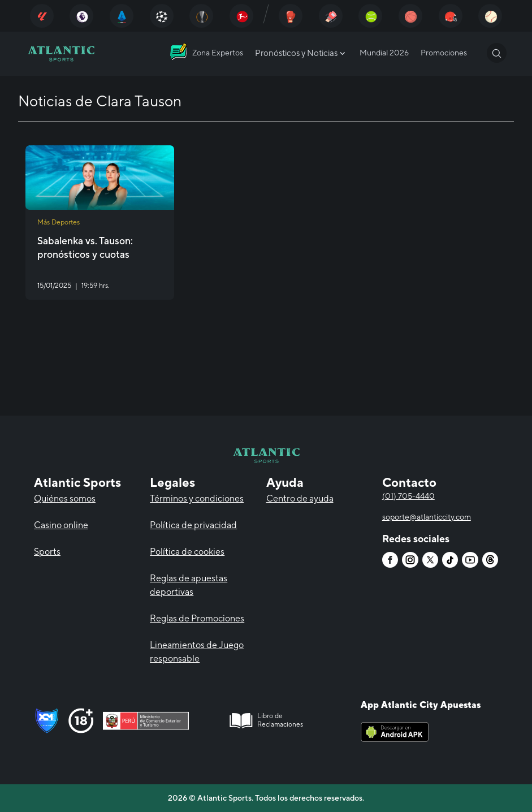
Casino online (61, 525)
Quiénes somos (65, 498)
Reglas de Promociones (197, 618)
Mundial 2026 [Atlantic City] (384, 53)
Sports (47, 552)
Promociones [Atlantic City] (444, 53)
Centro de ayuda (300, 498)
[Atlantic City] (42, 16)
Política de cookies (187, 552)
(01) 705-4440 (408, 496)
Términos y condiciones (197, 498)
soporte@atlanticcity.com (427, 517)
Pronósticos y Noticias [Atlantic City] (301, 53)
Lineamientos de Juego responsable (197, 652)
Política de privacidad (193, 525)
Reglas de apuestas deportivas (189, 585)
